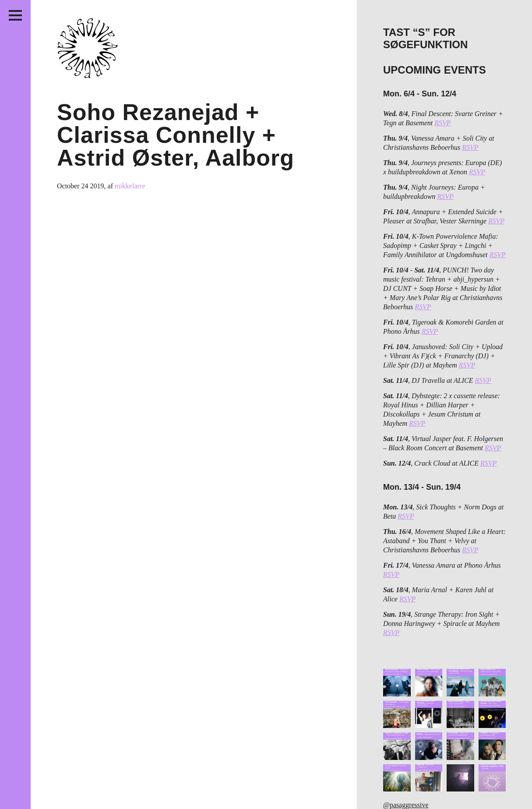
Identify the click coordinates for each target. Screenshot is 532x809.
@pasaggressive (406, 805)
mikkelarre (130, 186)
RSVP (442, 123)
